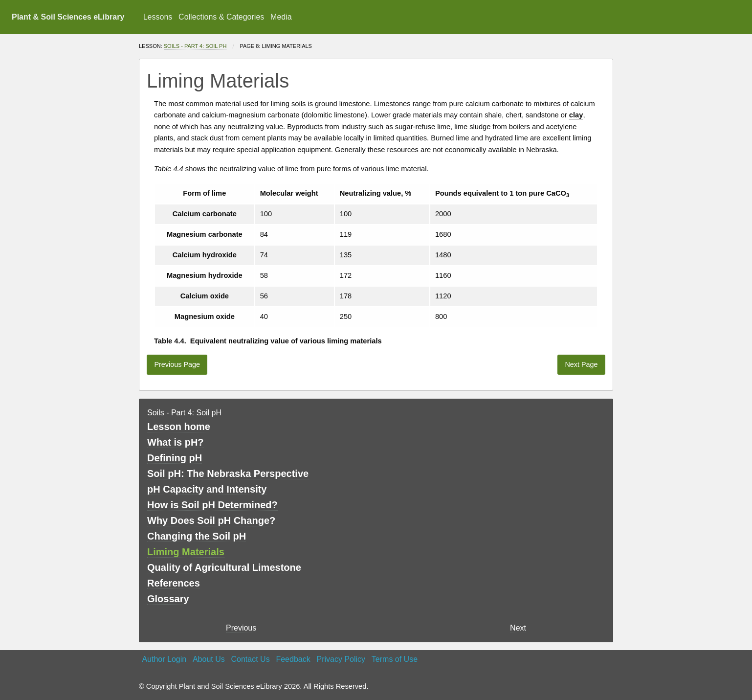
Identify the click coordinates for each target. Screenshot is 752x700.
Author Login (164, 659)
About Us (209, 659)
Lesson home (179, 427)
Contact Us (251, 659)
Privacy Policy (341, 659)
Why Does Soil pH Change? (211, 520)
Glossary (168, 599)
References (174, 583)
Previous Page (177, 364)
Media (281, 17)
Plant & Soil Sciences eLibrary (68, 17)
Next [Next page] (518, 628)
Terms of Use (395, 659)
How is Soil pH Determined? (212, 505)
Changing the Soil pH (197, 536)
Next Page (581, 364)
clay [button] (576, 115)
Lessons (158, 17)
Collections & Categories (221, 17)
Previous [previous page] (241, 628)
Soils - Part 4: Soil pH (195, 46)
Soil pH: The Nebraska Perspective (228, 474)
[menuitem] (157, 17)
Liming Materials (186, 552)
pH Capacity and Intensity (207, 489)
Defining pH (175, 458)
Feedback (293, 659)
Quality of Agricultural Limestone (224, 567)
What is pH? (176, 442)
